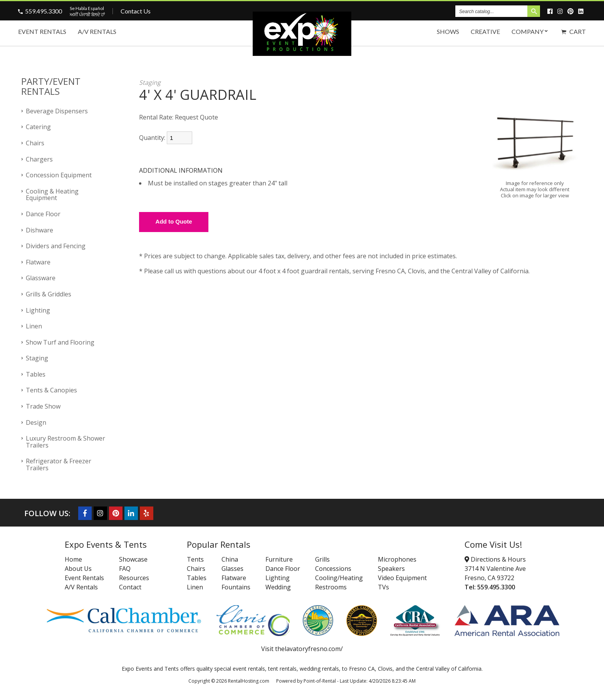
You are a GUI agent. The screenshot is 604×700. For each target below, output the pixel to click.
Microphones (397, 559)
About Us (78, 569)
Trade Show (43, 406)
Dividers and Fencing (56, 246)
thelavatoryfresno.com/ (309, 649)
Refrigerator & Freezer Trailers (59, 464)
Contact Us (136, 11)
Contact (130, 587)
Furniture (279, 559)
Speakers (391, 569)
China (230, 559)
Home (73, 559)
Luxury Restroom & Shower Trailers (65, 442)
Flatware (38, 262)
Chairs (35, 143)
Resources (134, 578)
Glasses (232, 569)
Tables (36, 374)
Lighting (38, 310)
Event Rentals (42, 31)
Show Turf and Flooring (60, 342)
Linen (34, 326)
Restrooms (331, 587)
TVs (383, 587)
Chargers (39, 159)
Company (531, 31)
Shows (448, 31)
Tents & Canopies (51, 390)
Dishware (39, 230)
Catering (38, 127)
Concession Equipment (59, 175)
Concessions (333, 569)
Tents (195, 559)
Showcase (133, 559)
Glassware (41, 278)
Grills (322, 559)
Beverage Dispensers (57, 111)
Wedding (278, 587)
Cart (574, 31)
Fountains (236, 587)
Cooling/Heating (339, 578)
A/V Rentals (97, 31)
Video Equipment (402, 578)
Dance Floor (43, 214)
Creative (485, 31)
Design (36, 422)
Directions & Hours (495, 559)
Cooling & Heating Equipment (52, 195)
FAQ (125, 569)
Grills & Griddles (49, 294)
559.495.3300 (44, 11)
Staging (37, 358)
